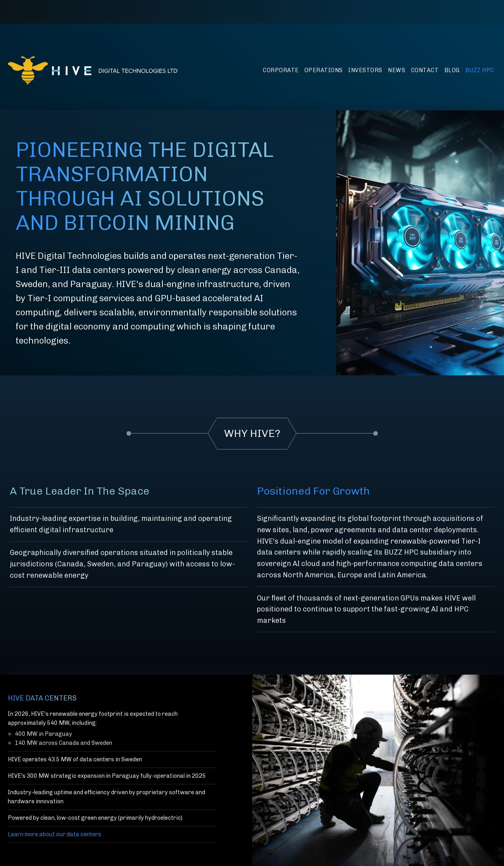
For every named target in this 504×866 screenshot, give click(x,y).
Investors (365, 70)
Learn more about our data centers (55, 834)
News (397, 70)
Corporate (281, 70)
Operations (324, 70)
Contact (425, 70)
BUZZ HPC (480, 70)
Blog (452, 70)
